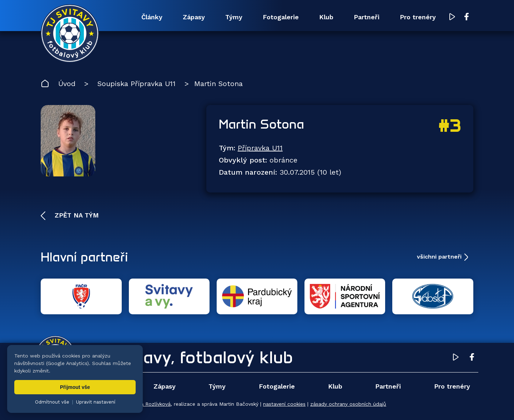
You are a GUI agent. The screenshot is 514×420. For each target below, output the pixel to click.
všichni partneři (439, 257)
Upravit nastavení (96, 402)
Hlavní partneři (84, 257)
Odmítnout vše (52, 402)
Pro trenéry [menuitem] (418, 17)
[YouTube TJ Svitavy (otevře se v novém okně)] (452, 17)
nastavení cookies (284, 404)
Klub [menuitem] (326, 17)
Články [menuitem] (152, 17)
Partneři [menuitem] (367, 17)
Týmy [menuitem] (234, 17)
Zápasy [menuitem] (194, 17)
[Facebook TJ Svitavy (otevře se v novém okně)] (467, 17)
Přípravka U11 (260, 148)
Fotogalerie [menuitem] (281, 17)
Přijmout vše (75, 387)
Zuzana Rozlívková (148, 404)
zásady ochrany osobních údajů (348, 404)
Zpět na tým (76, 215)
